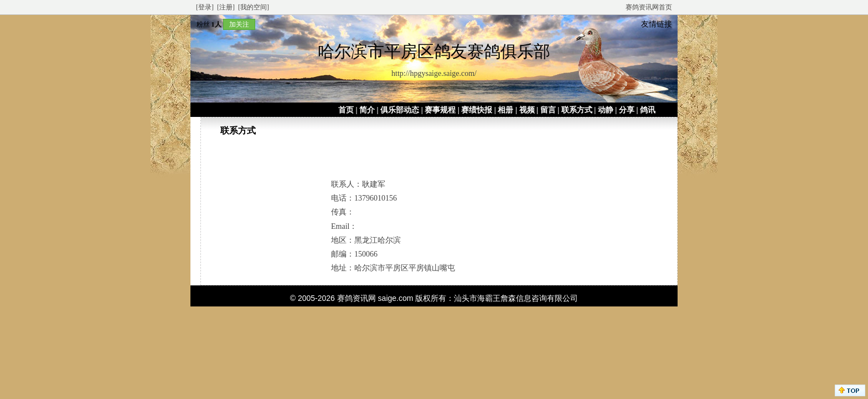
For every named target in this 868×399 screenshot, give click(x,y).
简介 (367, 110)
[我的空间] (254, 7)
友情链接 (657, 24)
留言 (548, 110)
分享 (627, 110)
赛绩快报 (477, 110)
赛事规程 (440, 110)
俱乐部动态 (400, 110)
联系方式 (577, 110)
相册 (505, 110)
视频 (527, 110)
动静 (606, 110)
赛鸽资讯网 (356, 298)
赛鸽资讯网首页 (649, 7)
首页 (346, 110)
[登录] (205, 7)
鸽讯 (648, 110)
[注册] (226, 7)
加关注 (239, 24)
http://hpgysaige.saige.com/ (434, 73)
